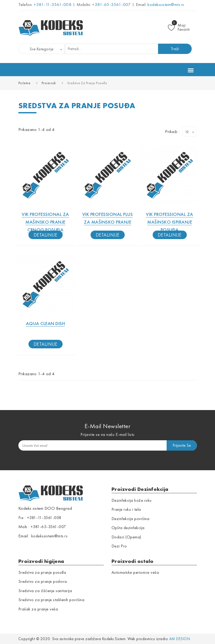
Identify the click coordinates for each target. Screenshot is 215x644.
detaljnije (46, 235)
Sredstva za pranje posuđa (42, 572)
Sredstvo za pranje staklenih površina (51, 600)
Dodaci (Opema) (126, 537)
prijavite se (182, 445)
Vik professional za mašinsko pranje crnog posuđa (45, 222)
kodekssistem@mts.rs (165, 4)
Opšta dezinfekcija (128, 528)
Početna (24, 83)
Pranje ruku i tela (126, 509)
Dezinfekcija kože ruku (132, 500)
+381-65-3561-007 (111, 4)
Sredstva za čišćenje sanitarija (45, 591)
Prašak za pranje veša (38, 609)
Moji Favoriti (179, 27)
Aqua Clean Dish (46, 323)
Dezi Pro (119, 546)
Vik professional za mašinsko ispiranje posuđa (170, 222)
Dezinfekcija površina (131, 519)
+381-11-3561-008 (52, 4)
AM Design (180, 639)
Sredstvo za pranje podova (43, 581)
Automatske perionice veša (135, 572)
